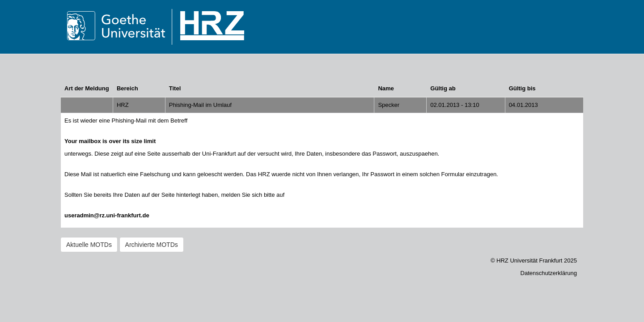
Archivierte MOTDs (152, 245)
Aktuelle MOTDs (89, 245)
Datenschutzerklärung (549, 273)
